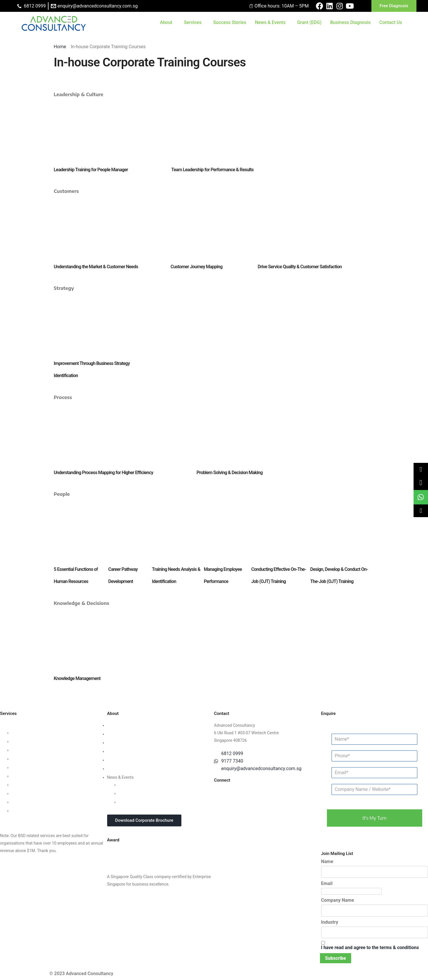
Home (61, 47)
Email (327, 883)
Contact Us (391, 22)
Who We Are (118, 725)
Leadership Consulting (32, 733)
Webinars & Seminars (138, 793)
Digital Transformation (32, 785)
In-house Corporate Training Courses (151, 802)
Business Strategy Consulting (26, 725)
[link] (421, 483)
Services (193, 22)
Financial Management (32, 776)
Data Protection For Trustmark (39, 811)
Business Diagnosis (350, 22)
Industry (330, 922)
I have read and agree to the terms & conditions (370, 948)
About (166, 22)
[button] (421, 469)
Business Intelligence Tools (36, 802)
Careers (114, 769)
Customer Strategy (28, 750)
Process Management (31, 767)
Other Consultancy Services (25, 819)
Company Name (338, 900)
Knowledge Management (34, 793)
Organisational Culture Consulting (42, 741)
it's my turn (374, 818)
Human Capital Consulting (35, 759)
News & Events (270, 22)
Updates (126, 785)
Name (327, 861)
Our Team (116, 734)
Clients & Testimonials (127, 743)
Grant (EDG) (309, 22)
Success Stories (230, 22)
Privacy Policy (120, 760)
